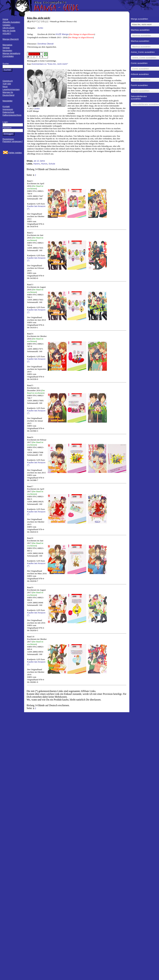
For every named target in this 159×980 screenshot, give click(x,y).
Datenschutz (8, 112)
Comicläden (8, 56)
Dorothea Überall (45, 44)
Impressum (8, 109)
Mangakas (7, 45)
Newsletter (8, 101)
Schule (52, 164)
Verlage (6, 48)
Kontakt (6, 106)
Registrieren (8, 139)
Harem (37, 164)
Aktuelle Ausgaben (11, 22)
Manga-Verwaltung (11, 53)
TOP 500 (7, 84)
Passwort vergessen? (13, 141)
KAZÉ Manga (62, 34)
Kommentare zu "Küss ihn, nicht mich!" (50, 64)
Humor (44, 164)
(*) (28, 209)
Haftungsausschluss (12, 115)
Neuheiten (7, 51)
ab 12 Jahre (39, 161)
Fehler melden (15, 153)
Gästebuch (8, 81)
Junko (40, 28)
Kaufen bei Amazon (36, 206)
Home (5, 19)
